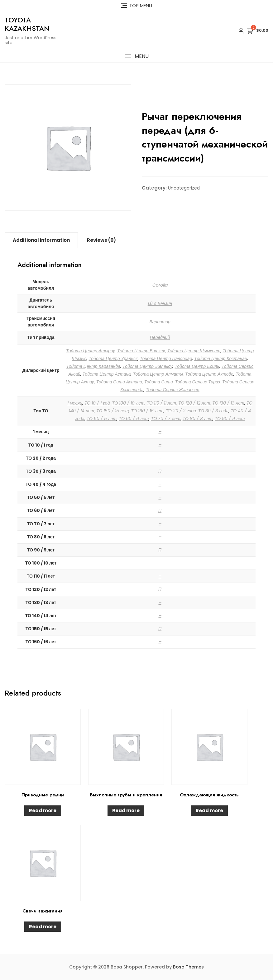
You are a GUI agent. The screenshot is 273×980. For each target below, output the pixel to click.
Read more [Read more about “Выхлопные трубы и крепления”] (126, 811)
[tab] (41, 240)
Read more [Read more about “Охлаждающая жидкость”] (209, 811)
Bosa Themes (188, 967)
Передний (160, 337)
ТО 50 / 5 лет (102, 419)
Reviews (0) (101, 240)
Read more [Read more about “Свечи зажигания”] (43, 927)
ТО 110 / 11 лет (161, 403)
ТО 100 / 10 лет (128, 403)
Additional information (41, 240)
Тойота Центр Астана (107, 374)
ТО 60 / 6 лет (134, 419)
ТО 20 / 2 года (181, 411)
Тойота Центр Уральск (113, 359)
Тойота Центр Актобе (209, 374)
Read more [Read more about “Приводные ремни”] (43, 811)
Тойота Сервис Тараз (198, 382)
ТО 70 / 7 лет (165, 419)
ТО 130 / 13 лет (228, 403)
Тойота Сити (159, 382)
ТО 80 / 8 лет (198, 419)
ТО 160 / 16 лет (147, 411)
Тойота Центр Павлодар (166, 359)
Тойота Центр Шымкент (194, 351)
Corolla (160, 285)
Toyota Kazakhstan (27, 24)
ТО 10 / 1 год (97, 403)
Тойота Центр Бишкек (141, 351)
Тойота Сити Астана (119, 382)
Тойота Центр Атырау (91, 351)
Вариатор (160, 322)
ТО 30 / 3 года (213, 411)
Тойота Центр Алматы (158, 374)
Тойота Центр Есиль (197, 366)
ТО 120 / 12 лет (194, 403)
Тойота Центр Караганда (93, 366)
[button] (136, 56)
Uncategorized (184, 188)
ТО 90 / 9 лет (230, 419)
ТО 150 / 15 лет (113, 411)
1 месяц (75, 403)
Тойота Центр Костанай (221, 359)
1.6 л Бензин (160, 303)
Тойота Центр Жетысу (147, 366)
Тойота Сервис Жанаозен (173, 390)
